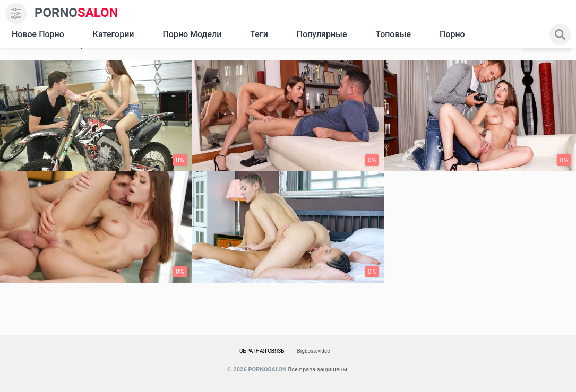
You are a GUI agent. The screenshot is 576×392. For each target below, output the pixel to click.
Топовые (393, 34)
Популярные (322, 34)
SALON (76, 13)
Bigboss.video (314, 351)
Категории (114, 34)
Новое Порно (38, 34)
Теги (259, 34)
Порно (452, 34)
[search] (560, 34)
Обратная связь (262, 351)
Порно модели (192, 34)
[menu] (16, 13)
